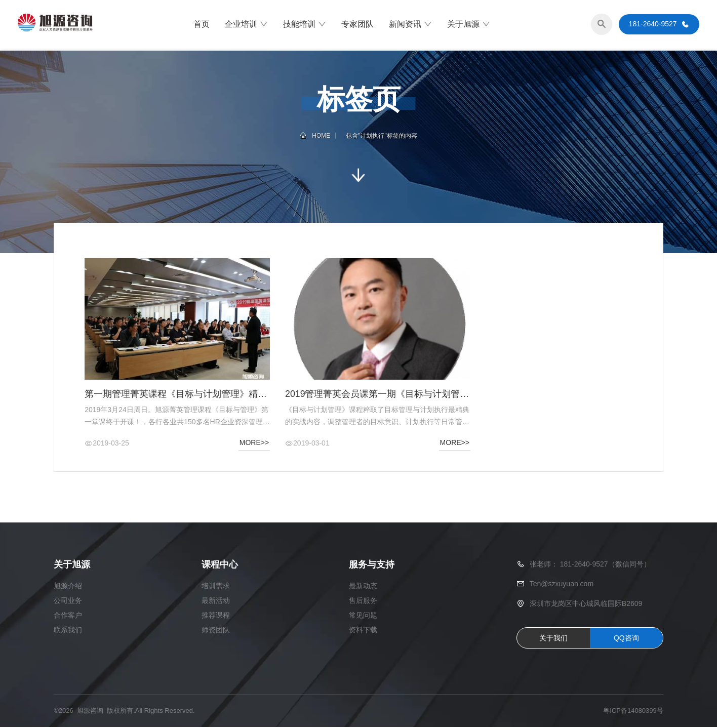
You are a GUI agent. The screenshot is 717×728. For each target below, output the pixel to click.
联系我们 (68, 631)
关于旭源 (469, 25)
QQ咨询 (626, 639)
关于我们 (553, 639)
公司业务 (68, 601)
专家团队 (357, 25)
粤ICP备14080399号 (633, 712)
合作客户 (68, 616)
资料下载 (363, 631)
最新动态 (363, 587)
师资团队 (216, 631)
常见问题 (363, 616)
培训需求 (216, 587)
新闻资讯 (410, 25)
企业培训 (246, 25)
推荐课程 (216, 616)
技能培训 (305, 25)
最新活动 (216, 601)
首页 (202, 25)
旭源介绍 (68, 587)
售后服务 (363, 601)
